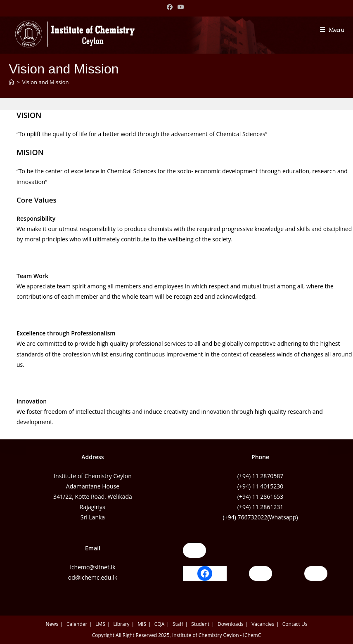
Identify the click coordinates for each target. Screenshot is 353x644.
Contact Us (295, 624)
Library (121, 624)
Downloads (231, 624)
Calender (77, 624)
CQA (159, 624)
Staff (178, 624)
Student (200, 624)
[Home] (11, 82)
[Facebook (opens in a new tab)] (171, 7)
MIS (142, 624)
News (52, 624)
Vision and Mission (46, 82)
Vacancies (263, 624)
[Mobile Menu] (332, 30)
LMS (100, 624)
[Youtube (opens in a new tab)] (181, 7)
